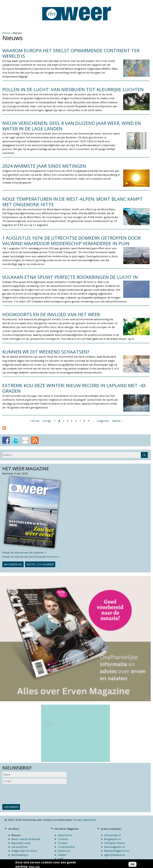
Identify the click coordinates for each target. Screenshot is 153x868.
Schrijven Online (115, 843)
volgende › (103, 421)
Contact (63, 843)
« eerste (34, 421)
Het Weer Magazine (67, 829)
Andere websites (111, 829)
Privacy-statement (85, 820)
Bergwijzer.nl (112, 839)
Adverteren (65, 835)
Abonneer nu (13, 564)
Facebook (64, 851)
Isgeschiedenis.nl (115, 855)
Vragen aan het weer (24, 851)
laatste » (117, 421)
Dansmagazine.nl (115, 847)
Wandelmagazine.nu (117, 851)
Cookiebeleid (66, 847)
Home (6, 33)
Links (61, 859)
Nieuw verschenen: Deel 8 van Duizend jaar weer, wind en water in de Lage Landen (72, 126)
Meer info (34, 867)
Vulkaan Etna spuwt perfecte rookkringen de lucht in (70, 277)
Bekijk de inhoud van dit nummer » (24, 552)
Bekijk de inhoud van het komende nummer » (31, 557)
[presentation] (37, 794)
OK (132, 864)
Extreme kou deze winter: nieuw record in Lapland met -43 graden (74, 388)
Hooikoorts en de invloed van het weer (51, 314)
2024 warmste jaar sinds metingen (44, 166)
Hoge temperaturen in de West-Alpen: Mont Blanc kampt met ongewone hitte (73, 202)
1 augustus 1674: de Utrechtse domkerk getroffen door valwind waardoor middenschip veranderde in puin (71, 241)
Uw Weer (14, 829)
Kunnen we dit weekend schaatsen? (46, 352)
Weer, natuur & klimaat (26, 839)
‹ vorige (47, 421)
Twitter (62, 855)
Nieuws (16, 835)
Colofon (63, 839)
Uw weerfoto (20, 847)
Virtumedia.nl (113, 835)
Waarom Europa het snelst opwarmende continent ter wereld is (71, 53)
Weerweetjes (20, 855)
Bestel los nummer (40, 564)
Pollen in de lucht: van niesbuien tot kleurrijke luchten (73, 89)
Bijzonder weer (21, 843)
